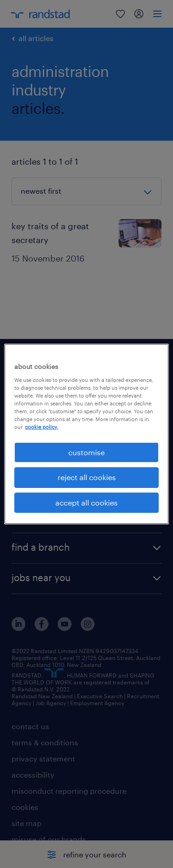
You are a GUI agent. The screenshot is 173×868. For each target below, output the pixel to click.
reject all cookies (87, 477)
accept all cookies (86, 502)
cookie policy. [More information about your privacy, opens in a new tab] (42, 427)
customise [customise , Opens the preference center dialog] (86, 452)
